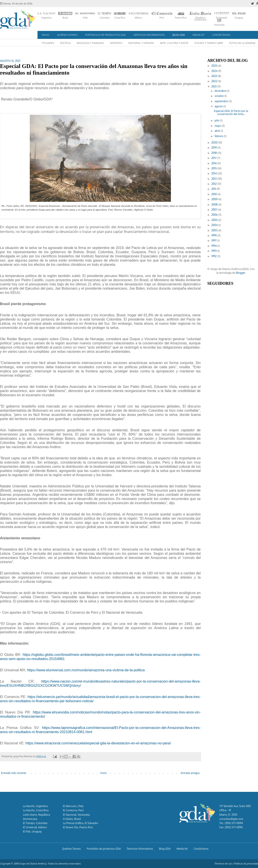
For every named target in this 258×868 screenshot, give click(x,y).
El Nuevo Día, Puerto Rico (78, 827)
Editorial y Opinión (141, 43)
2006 (215, 215)
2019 (214, 148)
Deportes (116, 43)
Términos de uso (223, 864)
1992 (214, 256)
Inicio (46, 35)
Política (65, 43)
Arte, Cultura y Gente (174, 43)
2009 (215, 199)
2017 (214, 158)
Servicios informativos (149, 35)
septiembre (222, 101)
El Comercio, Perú (73, 810)
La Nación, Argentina (35, 806)
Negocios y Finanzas (90, 43)
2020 (215, 142)
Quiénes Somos (67, 35)
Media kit (198, 35)
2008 (215, 205)
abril (218, 131)
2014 (215, 173)
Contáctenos (221, 35)
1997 (214, 241)
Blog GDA (179, 35)
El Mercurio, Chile (73, 806)
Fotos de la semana (242, 43)
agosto (219, 106)
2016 (215, 163)
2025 (215, 66)
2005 (215, 220)
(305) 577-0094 (234, 823)
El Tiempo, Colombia (35, 823)
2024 (215, 71)
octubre (219, 96)
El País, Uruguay (32, 831)
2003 (215, 230)
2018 (214, 153)
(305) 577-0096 (234, 827)
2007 (215, 210)
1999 (214, 235)
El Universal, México (35, 827)
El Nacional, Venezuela (76, 815)
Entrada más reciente (14, 773)
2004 (215, 225)
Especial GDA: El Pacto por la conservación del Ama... (231, 112)
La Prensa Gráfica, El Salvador (80, 823)
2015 (214, 168)
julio (217, 120)
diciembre (221, 91)
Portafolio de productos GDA (105, 35)
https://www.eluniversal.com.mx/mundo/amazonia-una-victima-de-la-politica (86, 670)
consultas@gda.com (231, 819)
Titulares (48, 43)
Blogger (241, 273)
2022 (215, 81)
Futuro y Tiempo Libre (209, 43)
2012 (214, 184)
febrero (219, 136)
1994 (214, 246)
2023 (215, 76)
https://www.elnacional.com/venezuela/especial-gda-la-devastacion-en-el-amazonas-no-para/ (98, 743)
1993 (214, 251)
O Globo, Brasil (72, 819)
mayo (218, 126)
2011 (214, 189)
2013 (214, 179)
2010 (215, 194)
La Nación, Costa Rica (36, 810)
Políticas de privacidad (246, 864)
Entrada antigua (190, 773)
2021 (214, 86)
